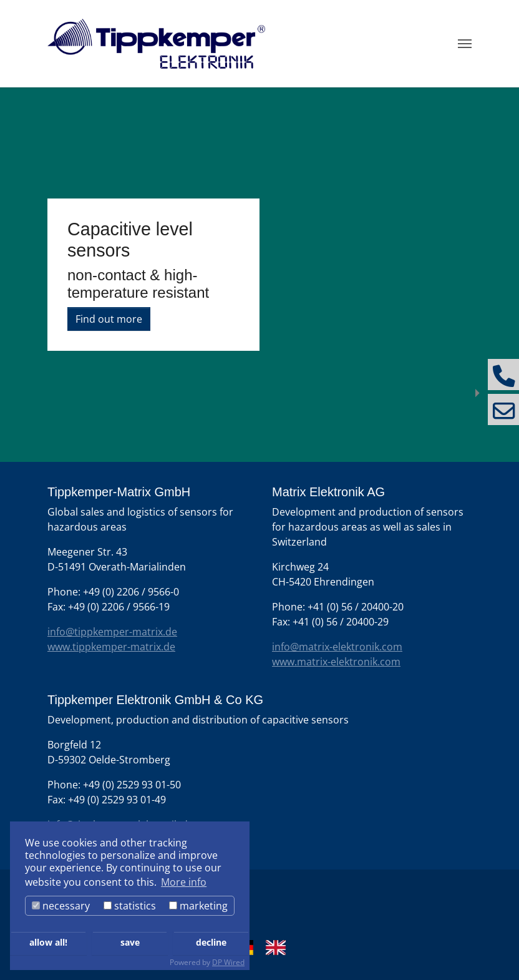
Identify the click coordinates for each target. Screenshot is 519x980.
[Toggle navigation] (465, 44)
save (130, 942)
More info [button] (184, 882)
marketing (198, 906)
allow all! (48, 942)
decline (211, 942)
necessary (61, 906)
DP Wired (228, 962)
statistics (130, 906)
